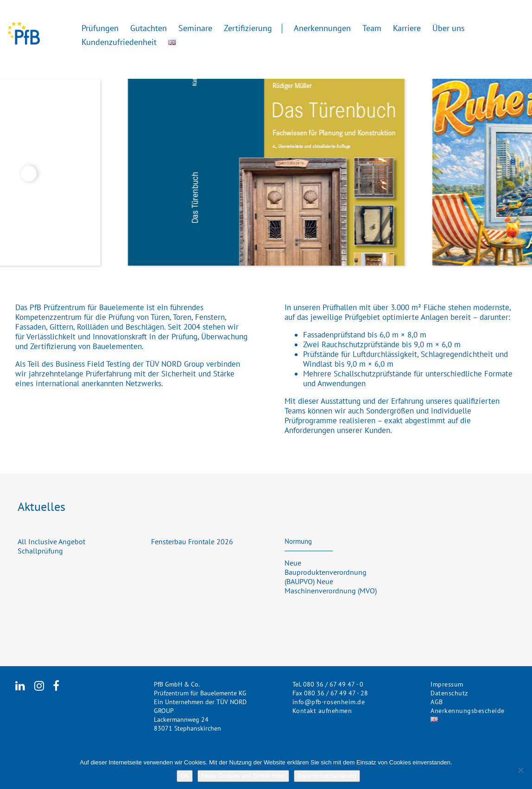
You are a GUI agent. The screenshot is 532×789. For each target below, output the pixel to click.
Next (503, 174)
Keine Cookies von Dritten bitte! (243, 776)
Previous (29, 174)
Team (372, 28)
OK (185, 776)
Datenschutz (449, 693)
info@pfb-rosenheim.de (329, 702)
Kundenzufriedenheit (119, 41)
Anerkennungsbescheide (468, 711)
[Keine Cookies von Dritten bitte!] (520, 770)
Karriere (407, 28)
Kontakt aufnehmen (322, 711)
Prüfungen (100, 28)
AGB (437, 702)
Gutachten (149, 28)
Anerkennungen (322, 28)
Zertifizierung (248, 28)
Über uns (449, 28)
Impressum (447, 684)
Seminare (195, 28)
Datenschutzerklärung (327, 776)
